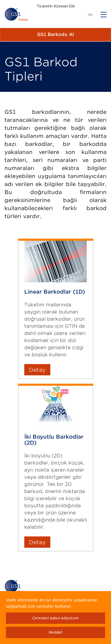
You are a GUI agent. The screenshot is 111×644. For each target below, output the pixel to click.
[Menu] (104, 15)
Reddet (56, 632)
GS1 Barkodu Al (55, 34)
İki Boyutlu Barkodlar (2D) (54, 440)
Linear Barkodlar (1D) (55, 292)
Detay (37, 370)
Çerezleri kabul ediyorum (55, 618)
